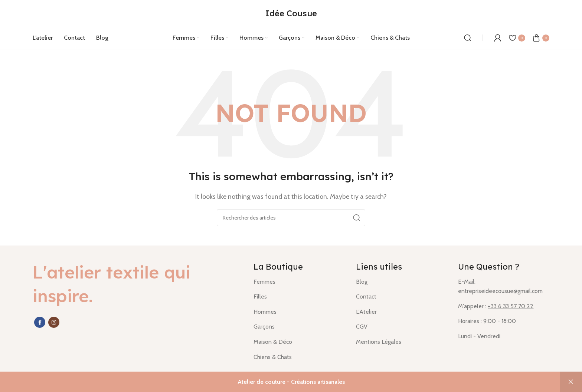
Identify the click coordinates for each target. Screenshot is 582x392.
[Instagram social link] (54, 322)
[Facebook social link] (40, 322)
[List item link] (299, 282)
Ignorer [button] (571, 382)
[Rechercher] (468, 38)
